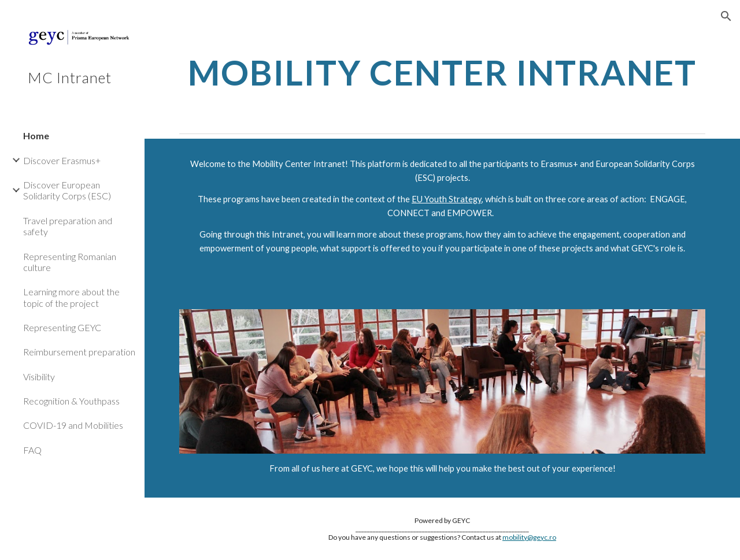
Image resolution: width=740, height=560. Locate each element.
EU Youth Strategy (447, 199)
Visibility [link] (39, 377)
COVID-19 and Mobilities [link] (73, 425)
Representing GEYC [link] (62, 327)
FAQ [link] (32, 450)
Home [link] (36, 136)
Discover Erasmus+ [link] (62, 160)
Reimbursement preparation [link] (79, 352)
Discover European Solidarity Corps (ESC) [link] (67, 190)
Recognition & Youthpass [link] (71, 401)
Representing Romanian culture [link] (70, 262)
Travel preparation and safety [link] (68, 226)
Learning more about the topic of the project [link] (71, 297)
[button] (726, 16)
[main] (443, 72)
